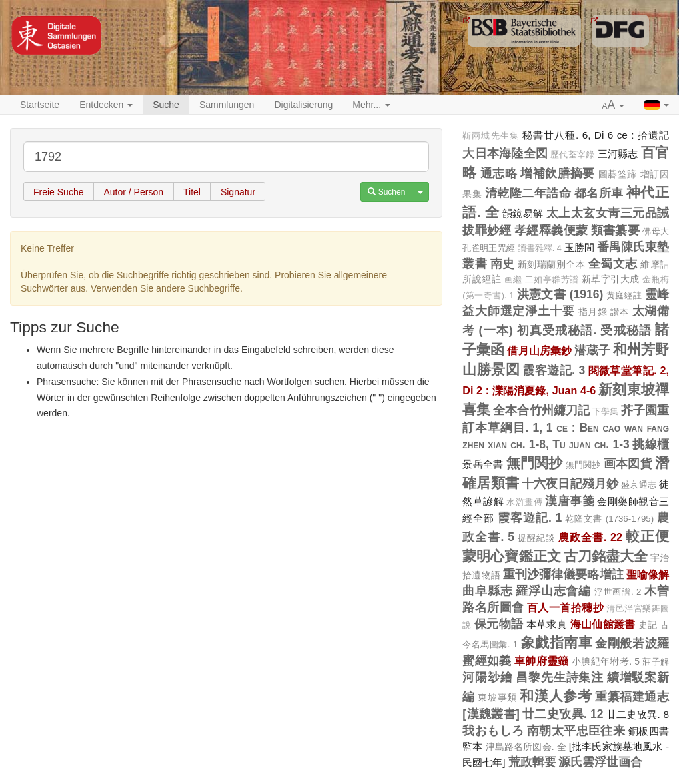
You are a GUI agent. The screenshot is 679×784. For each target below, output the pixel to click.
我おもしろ (493, 731)
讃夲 (619, 312)
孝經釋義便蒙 (551, 230)
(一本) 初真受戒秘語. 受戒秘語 (565, 330)
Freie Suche (58, 192)
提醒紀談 (536, 538)
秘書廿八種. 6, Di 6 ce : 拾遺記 (596, 135)
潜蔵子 (592, 350)
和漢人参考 (556, 696)
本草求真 (547, 624)
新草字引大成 (611, 279)
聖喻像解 (648, 574)
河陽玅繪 (487, 677)
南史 (503, 264)
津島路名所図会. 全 (526, 747)
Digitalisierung (303, 105)
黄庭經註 (624, 295)
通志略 (499, 173)
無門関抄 (535, 463)
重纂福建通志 (632, 697)
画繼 (513, 280)
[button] (614, 105)
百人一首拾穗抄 (565, 607)
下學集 (605, 412)
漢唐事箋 (570, 501)
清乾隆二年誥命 (528, 193)
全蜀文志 (613, 264)
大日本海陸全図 (505, 153)
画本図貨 (628, 464)
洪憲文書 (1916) (560, 294)
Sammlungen (227, 105)
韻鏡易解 (523, 213)
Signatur (238, 192)
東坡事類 (497, 697)
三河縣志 (618, 154)
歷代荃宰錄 (572, 155)
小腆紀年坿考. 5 (606, 661)
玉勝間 (579, 247)
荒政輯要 (532, 762)
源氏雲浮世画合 (600, 762)
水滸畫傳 (524, 502)
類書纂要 (615, 230)
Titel (192, 192)
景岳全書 (483, 464)
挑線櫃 (651, 444)
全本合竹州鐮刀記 (541, 410)
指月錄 (593, 312)
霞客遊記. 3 (554, 370)
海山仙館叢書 (603, 624)
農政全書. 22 (590, 537)
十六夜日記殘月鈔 (570, 484)
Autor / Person (133, 192)
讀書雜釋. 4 (540, 248)
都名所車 (599, 193)
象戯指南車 (557, 642)
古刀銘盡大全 (606, 556)
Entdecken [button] (106, 105)
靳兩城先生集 (490, 136)
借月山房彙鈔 (539, 350)
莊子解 (656, 662)
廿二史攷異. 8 (638, 714)
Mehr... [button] (371, 105)
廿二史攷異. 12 (563, 714)
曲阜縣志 (487, 591)
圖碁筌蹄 (618, 174)
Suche (166, 105)
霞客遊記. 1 (530, 518)
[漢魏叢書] (491, 714)
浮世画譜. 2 (618, 592)
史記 (648, 625)
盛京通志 (639, 485)
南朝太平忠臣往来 (576, 731)
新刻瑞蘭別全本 (551, 264)
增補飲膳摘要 (558, 173)
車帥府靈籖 (542, 661)
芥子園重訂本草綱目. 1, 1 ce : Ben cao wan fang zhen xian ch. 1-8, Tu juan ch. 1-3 (566, 427)
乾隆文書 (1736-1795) (609, 519)
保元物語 (499, 624)
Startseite (40, 105)
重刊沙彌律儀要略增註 (563, 574)
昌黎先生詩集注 (560, 677)
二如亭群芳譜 (552, 280)
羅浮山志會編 (553, 591)
